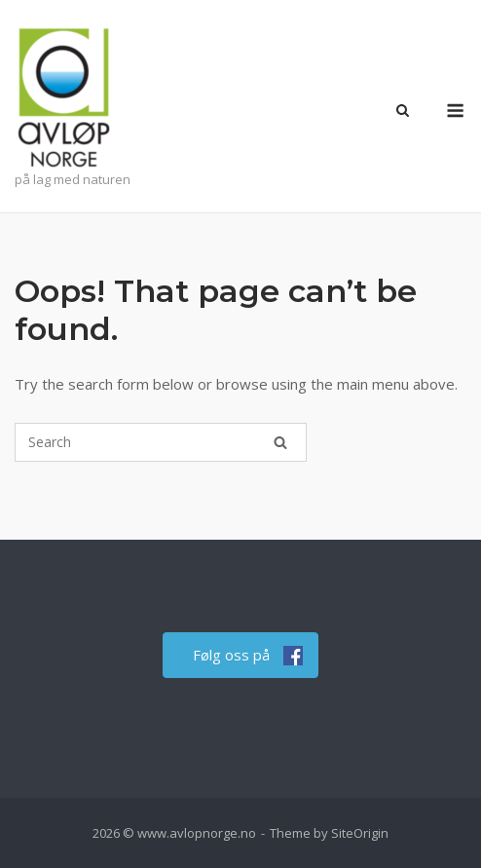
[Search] (280, 442)
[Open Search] (403, 112)
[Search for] (161, 442)
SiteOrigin (360, 833)
